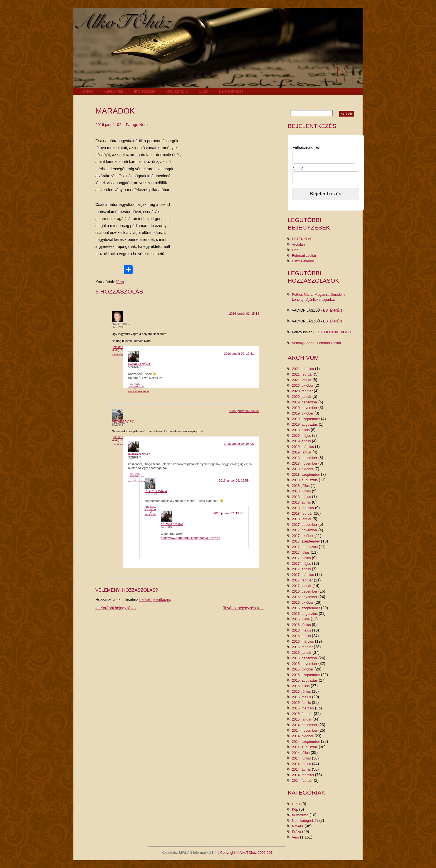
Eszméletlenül (303, 261)
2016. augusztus (305, 614)
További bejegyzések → (244, 608)
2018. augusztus (305, 480)
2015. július (301, 686)
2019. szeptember (306, 419)
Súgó (203, 91)
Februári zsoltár (304, 256)
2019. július (301, 430)
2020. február (302, 391)
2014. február (302, 781)
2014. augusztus (305, 747)
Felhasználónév (306, 147)
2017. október (303, 536)
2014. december (305, 725)
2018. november (305, 463)
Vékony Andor (303, 343)
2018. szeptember (306, 475)
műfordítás (300, 815)
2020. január (302, 397)
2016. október (303, 603)
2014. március (303, 775)
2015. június (301, 692)
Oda (295, 250)
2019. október (303, 413)
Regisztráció (177, 91)
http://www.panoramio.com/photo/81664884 (190, 538)
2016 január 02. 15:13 (244, 314)
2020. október (303, 386)
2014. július (301, 753)
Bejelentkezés (231, 91)
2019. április (301, 441)
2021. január (302, 380)
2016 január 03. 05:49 (244, 411)
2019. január (302, 452)
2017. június (301, 558)
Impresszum (145, 91)
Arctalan (298, 245)
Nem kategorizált (305, 821)
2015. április (301, 703)
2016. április (301, 636)
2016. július (301, 619)
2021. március (303, 369)
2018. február (302, 514)
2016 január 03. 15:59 (234, 480)
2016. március (303, 642)
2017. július (301, 553)
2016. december (305, 591)
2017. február (302, 580)
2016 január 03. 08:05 (239, 444)
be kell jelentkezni (155, 600)
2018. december (305, 458)
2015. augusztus (305, 680)
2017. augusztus (305, 547)
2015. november (305, 664)
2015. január (302, 719)
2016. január (302, 653)
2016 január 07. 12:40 (228, 513)
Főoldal (87, 91)
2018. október (303, 469)
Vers (120, 282)
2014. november (305, 731)
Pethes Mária (123, 421)
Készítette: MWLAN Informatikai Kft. (189, 853)
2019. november (305, 408)
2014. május (302, 764)
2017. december (305, 525)
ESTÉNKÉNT (303, 239)
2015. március (303, 708)
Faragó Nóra (137, 125)
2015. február (302, 714)
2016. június (301, 625)
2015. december (305, 658)
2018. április (301, 502)
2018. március (303, 508)
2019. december (305, 402)
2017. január (302, 586)
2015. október (303, 669)
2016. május (302, 630)
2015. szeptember (306, 675)
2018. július (301, 486)
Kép (295, 810)
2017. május (302, 564)
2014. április (301, 770)
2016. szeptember (306, 608)
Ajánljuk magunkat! (321, 300)
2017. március (303, 575)
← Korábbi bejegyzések (116, 608)
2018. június (301, 491)
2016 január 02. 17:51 (239, 354)
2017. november (305, 530)
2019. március (303, 447)
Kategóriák (114, 91)
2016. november (305, 597)
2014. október (303, 736)
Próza (297, 832)
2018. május (302, 497)
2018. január (302, 519)
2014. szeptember (306, 742)
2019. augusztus (305, 425)
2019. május (302, 436)
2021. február (302, 374)
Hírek (296, 804)
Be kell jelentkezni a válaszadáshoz (122, 351)
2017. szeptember (306, 541)
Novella (298, 826)
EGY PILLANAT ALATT (334, 332)
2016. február (302, 647)
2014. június (301, 758)
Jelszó (298, 169)
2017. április (301, 569)
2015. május (302, 697)
